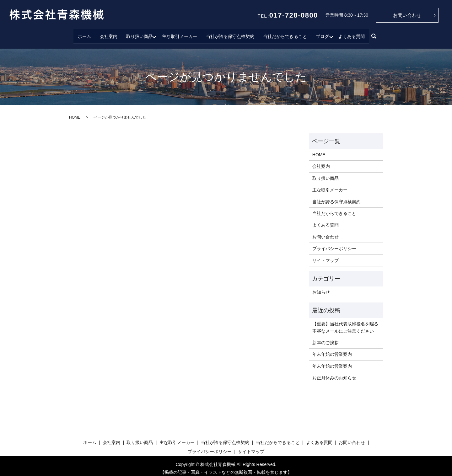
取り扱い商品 (138, 34)
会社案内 (107, 34)
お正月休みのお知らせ (334, 373)
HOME (75, 112)
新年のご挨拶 (326, 338)
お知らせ (321, 287)
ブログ (322, 34)
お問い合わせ (407, 15)
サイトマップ (326, 255)
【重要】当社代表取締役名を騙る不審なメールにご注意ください (345, 323)
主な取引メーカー (180, 34)
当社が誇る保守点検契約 (230, 34)
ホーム (83, 34)
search (375, 34)
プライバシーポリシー (334, 244)
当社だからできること (285, 34)
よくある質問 (353, 34)
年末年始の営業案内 (332, 350)
